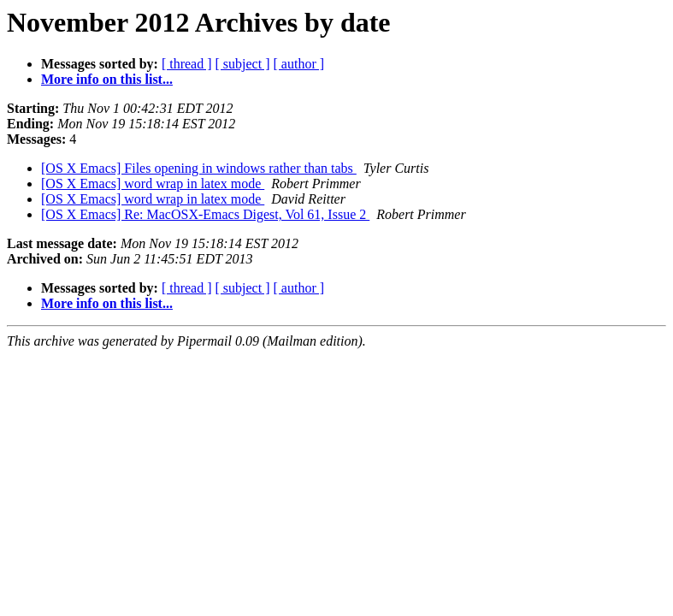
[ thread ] (187, 64)
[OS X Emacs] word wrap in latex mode (153, 184)
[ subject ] (243, 64)
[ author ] (299, 64)
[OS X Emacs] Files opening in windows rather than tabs (199, 168)
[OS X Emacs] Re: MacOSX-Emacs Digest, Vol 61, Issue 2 (205, 214)
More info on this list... (107, 79)
